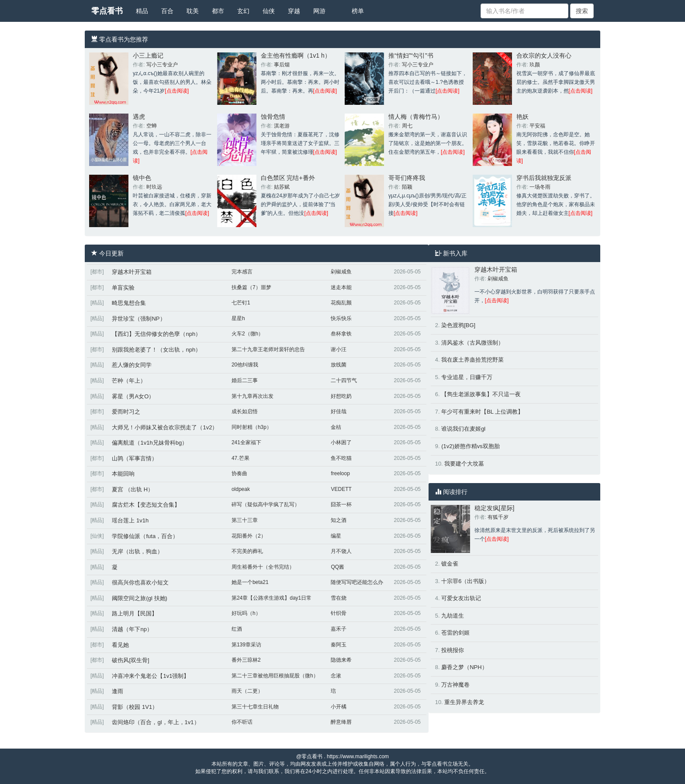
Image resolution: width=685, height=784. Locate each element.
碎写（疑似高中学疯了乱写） (266, 504)
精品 (142, 11)
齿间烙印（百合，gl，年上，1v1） (156, 722)
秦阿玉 (339, 645)
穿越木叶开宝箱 (132, 272)
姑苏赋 (282, 187)
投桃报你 (453, 650)
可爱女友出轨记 (461, 598)
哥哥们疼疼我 (407, 178)
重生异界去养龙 (464, 702)
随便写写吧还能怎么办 (357, 582)
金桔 (336, 427)
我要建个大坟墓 (464, 464)
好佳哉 (339, 411)
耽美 (193, 11)
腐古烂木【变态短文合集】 (146, 505)
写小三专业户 (162, 65)
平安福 (537, 126)
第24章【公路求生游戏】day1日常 (272, 598)
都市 (218, 11)
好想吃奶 (341, 396)
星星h (238, 318)
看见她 (120, 645)
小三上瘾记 (148, 55)
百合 (167, 11)
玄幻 (243, 11)
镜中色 (142, 178)
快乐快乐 (341, 318)
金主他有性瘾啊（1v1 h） (296, 55)
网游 (319, 11)
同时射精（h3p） (252, 427)
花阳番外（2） (249, 536)
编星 (336, 536)
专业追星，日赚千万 (467, 377)
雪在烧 (339, 598)
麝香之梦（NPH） (464, 667)
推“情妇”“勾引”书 (411, 55)
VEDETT (341, 489)
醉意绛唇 (341, 722)
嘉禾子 (339, 629)
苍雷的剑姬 (455, 633)
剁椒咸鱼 (341, 272)
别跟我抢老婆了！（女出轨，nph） (156, 350)
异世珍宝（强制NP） (138, 319)
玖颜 (535, 65)
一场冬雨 (540, 187)
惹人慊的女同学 (132, 365)
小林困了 (341, 442)
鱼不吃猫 (341, 458)
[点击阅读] (177, 91)
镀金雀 (450, 564)
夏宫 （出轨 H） (133, 489)
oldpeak (241, 489)
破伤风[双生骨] (130, 660)
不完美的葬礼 (247, 551)
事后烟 (282, 65)
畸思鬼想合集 (129, 303)
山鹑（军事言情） (135, 458)
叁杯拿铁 (341, 334)
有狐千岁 (498, 517)
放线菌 (339, 365)
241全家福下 (246, 442)
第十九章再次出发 (253, 396)
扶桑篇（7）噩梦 (251, 287)
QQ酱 (337, 567)
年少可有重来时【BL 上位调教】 (482, 412)
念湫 (336, 676)
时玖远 (154, 187)
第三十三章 (245, 520)
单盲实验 (123, 288)
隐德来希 (341, 660)
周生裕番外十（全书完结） (263, 567)
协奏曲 (239, 473)
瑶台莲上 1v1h (130, 520)
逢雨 (118, 691)
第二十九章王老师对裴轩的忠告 (268, 349)
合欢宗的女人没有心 (544, 55)
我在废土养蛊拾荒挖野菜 (472, 360)
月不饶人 (341, 551)
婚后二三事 (245, 380)
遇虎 (139, 117)
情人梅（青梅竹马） (416, 117)
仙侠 (269, 11)
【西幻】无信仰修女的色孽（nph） (156, 334)
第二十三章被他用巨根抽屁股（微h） (275, 676)
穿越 (294, 11)
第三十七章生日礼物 (255, 707)
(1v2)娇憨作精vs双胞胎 (471, 446)
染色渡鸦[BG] (458, 325)
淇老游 (282, 126)
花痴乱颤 (341, 303)
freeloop (340, 473)
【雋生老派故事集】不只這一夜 (481, 394)
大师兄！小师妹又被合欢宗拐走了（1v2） (165, 427)
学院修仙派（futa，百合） (145, 536)
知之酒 (339, 520)
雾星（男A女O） (133, 396)
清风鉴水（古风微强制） (472, 343)
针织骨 (339, 613)
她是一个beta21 (250, 582)
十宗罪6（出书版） (465, 581)
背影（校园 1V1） (135, 707)
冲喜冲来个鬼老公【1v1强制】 (150, 676)
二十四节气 (344, 380)
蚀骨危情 (273, 117)
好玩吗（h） (246, 613)
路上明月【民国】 (135, 613)
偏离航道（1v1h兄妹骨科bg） (150, 443)
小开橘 (339, 707)
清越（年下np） (132, 629)
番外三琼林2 (246, 660)
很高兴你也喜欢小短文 (140, 582)
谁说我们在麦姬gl (463, 429)
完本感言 (242, 272)
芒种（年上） (129, 381)
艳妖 (522, 117)
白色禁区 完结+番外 (288, 178)
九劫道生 (453, 616)
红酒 (237, 629)
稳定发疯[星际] (495, 508)
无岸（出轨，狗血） (137, 551)
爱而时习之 (126, 412)
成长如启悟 (245, 411)
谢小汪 (339, 349)
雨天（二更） (247, 691)
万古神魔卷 (455, 685)
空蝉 (152, 126)
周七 (407, 126)
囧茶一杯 (341, 504)
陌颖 (407, 187)
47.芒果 (240, 458)
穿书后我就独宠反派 (544, 178)
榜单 (358, 11)
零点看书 (107, 11)
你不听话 (242, 722)
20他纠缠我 (245, 365)
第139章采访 (246, 645)
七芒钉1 (241, 303)
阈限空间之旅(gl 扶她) (139, 598)
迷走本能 (341, 287)
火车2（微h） (247, 334)
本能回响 (123, 474)
